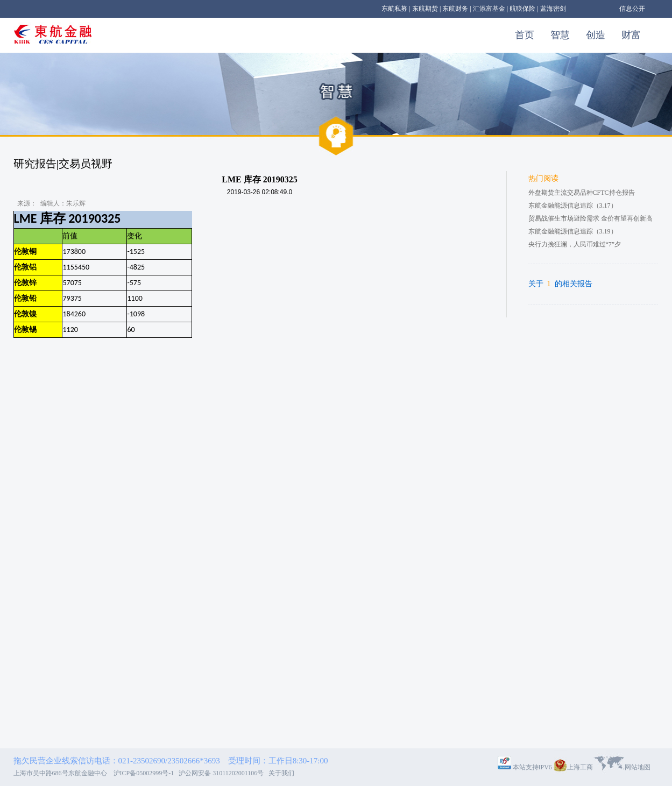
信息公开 (632, 9)
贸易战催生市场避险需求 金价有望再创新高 (590, 218)
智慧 (560, 35)
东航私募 (394, 9)
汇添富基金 (489, 9)
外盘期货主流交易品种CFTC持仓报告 (582, 193)
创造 (596, 35)
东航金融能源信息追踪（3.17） (573, 206)
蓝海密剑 (553, 9)
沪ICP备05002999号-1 (146, 773)
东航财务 (455, 9)
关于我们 (281, 773)
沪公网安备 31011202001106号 (223, 773)
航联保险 (522, 9)
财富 (631, 35)
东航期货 (425, 9)
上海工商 (580, 767)
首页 (525, 35)
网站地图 (638, 767)
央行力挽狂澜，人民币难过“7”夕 (575, 244)
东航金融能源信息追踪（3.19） (573, 231)
